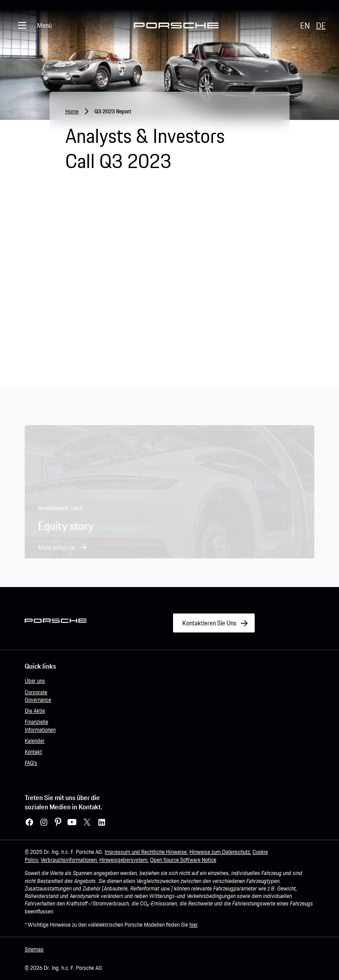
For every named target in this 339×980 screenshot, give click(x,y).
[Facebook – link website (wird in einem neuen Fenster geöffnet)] (29, 823)
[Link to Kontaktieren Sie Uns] (214, 623)
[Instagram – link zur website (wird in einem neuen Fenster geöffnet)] (44, 823)
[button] (63, 551)
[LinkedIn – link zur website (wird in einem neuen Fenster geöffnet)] (102, 823)
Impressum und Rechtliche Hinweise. (146, 852)
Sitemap (34, 949)
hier (194, 925)
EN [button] (305, 26)
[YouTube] (72, 823)
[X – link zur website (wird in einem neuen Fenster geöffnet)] (87, 823)
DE (321, 26)
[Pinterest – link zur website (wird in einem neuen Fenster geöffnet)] (58, 823)
